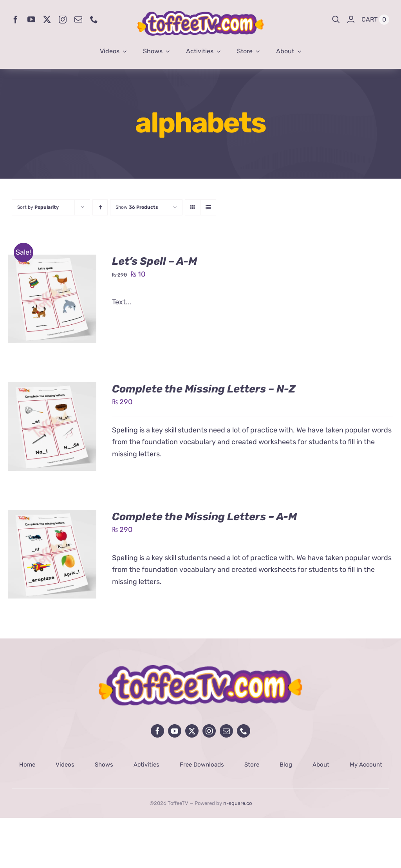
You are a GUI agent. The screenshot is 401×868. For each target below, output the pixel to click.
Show (137, 207)
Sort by (38, 207)
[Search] (336, 20)
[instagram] (63, 20)
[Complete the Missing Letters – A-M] (52, 516)
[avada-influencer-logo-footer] (200, 669)
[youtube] (31, 20)
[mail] (78, 20)
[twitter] (47, 20)
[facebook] (16, 20)
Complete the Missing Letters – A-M (204, 517)
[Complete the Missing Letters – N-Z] (52, 388)
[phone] (94, 20)
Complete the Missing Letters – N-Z (204, 389)
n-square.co (238, 803)
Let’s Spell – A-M (154, 261)
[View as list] (208, 207)
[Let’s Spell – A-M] (52, 260)
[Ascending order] (100, 207)
